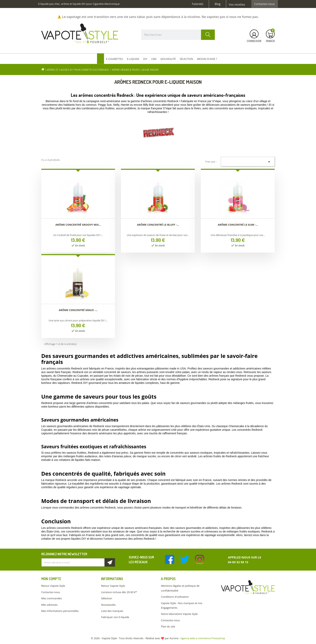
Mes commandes (52, 598)
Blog (217, 4)
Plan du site (168, 626)
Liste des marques (112, 611)
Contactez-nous (265, 4)
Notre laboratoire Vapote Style (179, 614)
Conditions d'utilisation (175, 597)
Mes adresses (50, 605)
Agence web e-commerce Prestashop (203, 638)
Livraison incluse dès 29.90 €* (119, 592)
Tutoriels (198, 4)
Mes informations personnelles (60, 611)
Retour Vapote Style (53, 586)
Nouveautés (108, 605)
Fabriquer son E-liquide (115, 617)
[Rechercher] (178, 35)
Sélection (106, 598)
